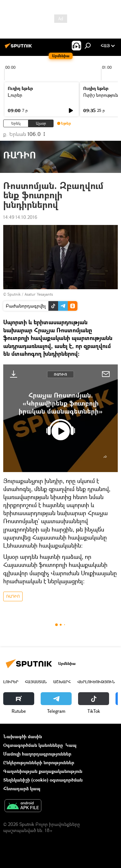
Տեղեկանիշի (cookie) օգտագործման (43, 780)
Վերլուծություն (96, 682)
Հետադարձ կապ (22, 788)
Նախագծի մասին (23, 736)
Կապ (71, 745)
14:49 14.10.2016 (20, 217)
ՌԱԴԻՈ (60, 374)
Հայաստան (36, 682)
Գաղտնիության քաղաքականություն (43, 771)
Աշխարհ (62, 682)
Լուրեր (15, 95)
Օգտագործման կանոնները (33, 745)
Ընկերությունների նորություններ (39, 762)
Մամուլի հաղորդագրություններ (37, 754)
